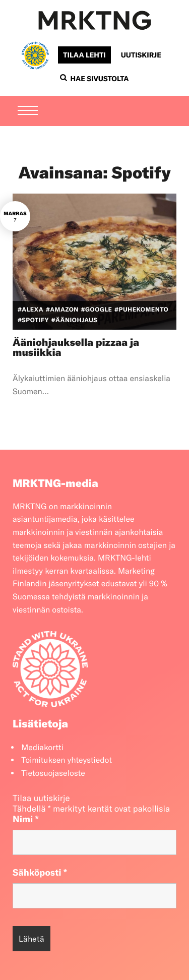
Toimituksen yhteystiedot (67, 760)
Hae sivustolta (94, 79)
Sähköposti (40, 872)
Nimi (26, 819)
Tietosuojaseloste (53, 773)
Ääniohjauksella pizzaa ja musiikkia (76, 348)
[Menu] (28, 111)
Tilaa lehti (84, 55)
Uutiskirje (141, 55)
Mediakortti (42, 748)
